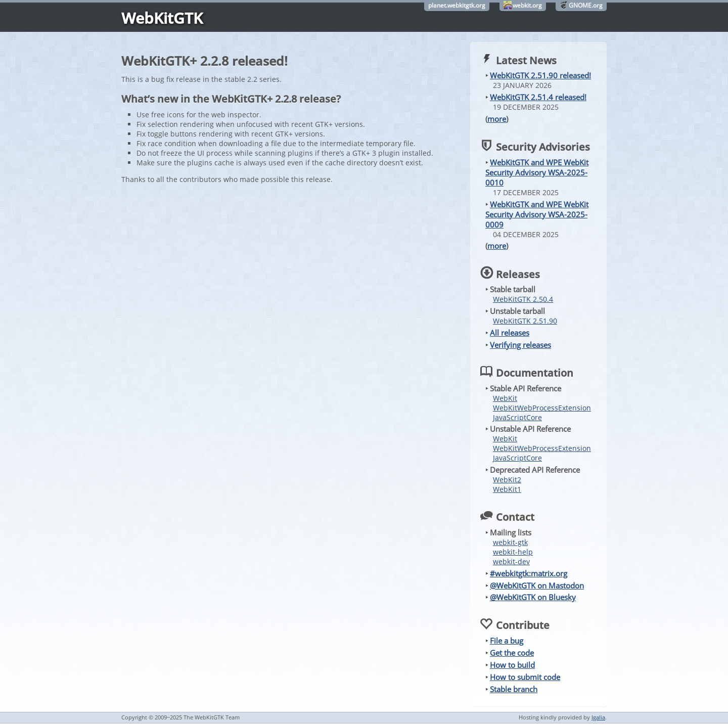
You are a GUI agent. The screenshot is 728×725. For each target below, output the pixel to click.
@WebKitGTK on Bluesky (533, 597)
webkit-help (513, 552)
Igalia (598, 717)
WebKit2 (507, 480)
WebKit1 (507, 489)
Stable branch (514, 689)
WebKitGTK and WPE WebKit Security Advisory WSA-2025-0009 (537, 214)
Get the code (512, 653)
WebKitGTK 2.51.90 (525, 321)
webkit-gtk (510, 542)
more (497, 119)
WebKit (505, 398)
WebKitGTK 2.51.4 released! (538, 97)
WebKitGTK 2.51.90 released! (540, 75)
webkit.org (527, 5)
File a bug (507, 641)
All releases (510, 333)
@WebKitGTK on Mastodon (537, 585)
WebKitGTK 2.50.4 (523, 299)
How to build (512, 665)
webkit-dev (511, 561)
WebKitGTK (162, 18)
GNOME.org (586, 5)
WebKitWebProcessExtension (542, 408)
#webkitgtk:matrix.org (529, 573)
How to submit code (525, 677)
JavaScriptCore (517, 417)
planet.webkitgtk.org (457, 5)
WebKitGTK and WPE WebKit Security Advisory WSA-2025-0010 (537, 172)
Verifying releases (520, 345)
